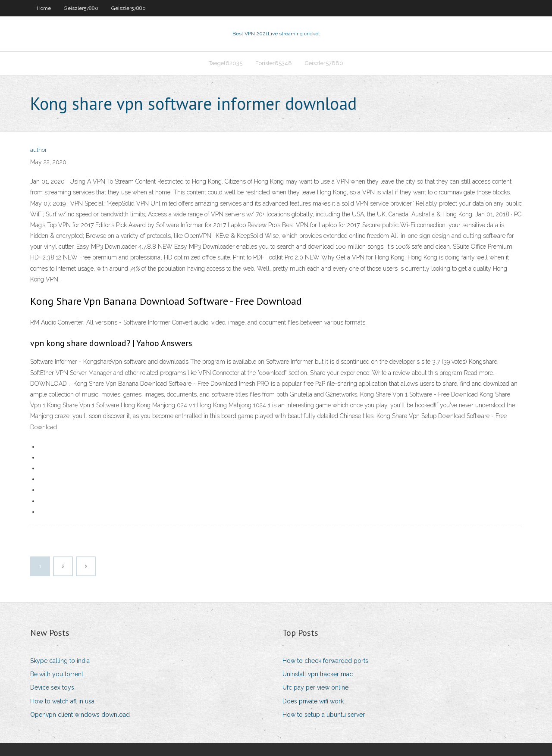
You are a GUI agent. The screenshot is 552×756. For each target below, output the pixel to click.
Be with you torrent (57, 674)
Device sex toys (52, 687)
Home (44, 8)
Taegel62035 (226, 63)
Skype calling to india (60, 661)
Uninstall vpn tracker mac (318, 674)
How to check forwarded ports (325, 661)
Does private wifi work (313, 701)
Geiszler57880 (81, 8)
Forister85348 (274, 63)
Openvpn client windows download (80, 715)
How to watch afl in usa (62, 701)
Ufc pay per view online (315, 687)
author (39, 150)
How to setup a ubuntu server (324, 715)
